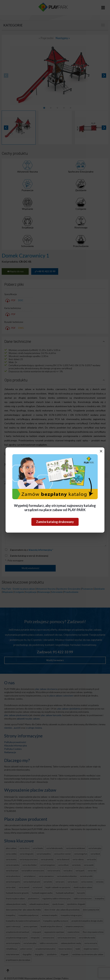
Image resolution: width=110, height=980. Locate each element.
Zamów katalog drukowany (55, 522)
